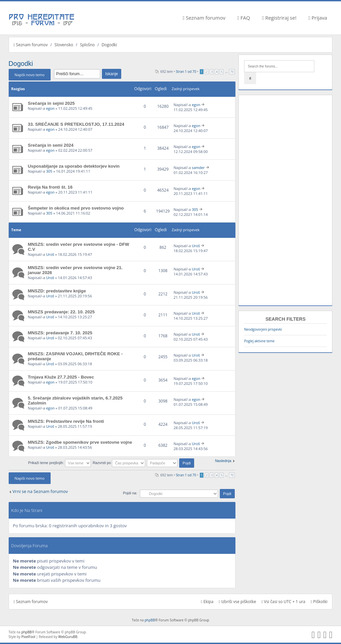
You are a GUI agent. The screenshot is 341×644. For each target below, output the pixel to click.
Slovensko (64, 45)
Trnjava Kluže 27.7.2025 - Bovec (61, 377)
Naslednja (223, 461)
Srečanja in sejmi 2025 (51, 103)
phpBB (150, 620)
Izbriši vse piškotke (237, 602)
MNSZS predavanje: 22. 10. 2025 (61, 312)
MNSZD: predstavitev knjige (57, 291)
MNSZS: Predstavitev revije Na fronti (66, 421)
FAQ (244, 18)
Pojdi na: (130, 493)
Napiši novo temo (30, 75)
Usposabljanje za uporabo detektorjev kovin (74, 166)
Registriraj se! (279, 18)
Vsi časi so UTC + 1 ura (283, 602)
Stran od (186, 72)
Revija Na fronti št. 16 (50, 187)
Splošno (87, 45)
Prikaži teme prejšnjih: (59, 463)
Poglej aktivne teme (259, 341)
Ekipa (207, 602)
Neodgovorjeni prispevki (263, 329)
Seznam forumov (204, 18)
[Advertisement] (285, 200)
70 (232, 72)
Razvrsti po (119, 463)
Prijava (318, 18)
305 (49, 171)
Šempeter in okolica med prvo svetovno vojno (76, 208)
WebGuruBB (68, 637)
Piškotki (319, 602)
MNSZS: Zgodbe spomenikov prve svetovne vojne (80, 442)
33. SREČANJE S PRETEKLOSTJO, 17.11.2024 (76, 124)
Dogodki (109, 45)
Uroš (50, 254)
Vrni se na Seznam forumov (40, 491)
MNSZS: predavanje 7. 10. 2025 (60, 333)
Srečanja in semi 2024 (51, 145)
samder (198, 167)
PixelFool (28, 637)
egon (50, 108)
